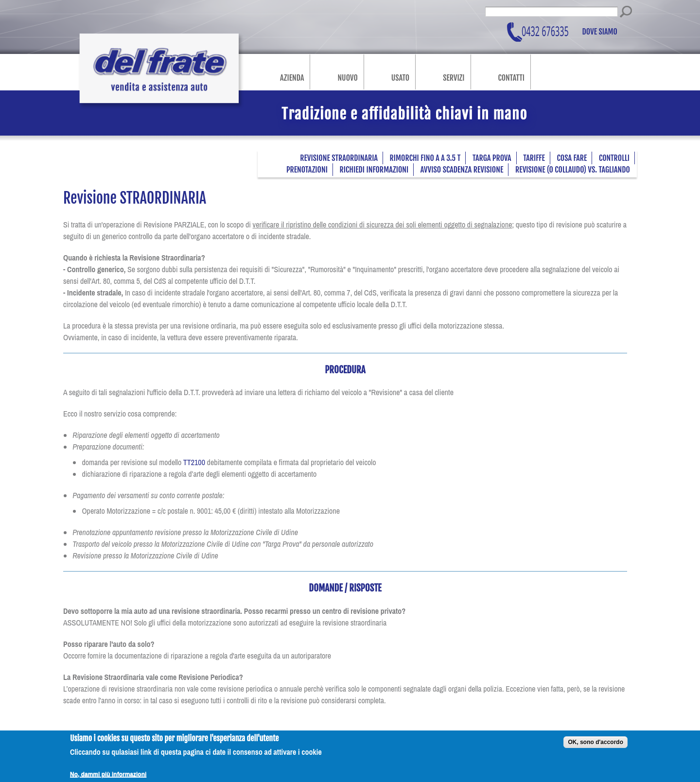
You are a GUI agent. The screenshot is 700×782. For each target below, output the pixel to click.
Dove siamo (600, 32)
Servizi (454, 78)
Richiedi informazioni (374, 170)
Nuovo (347, 78)
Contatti (511, 78)
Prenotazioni (307, 170)
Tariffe (534, 158)
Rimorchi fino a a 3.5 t (425, 158)
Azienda (292, 78)
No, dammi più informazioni (108, 778)
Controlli (614, 158)
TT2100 (194, 462)
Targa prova (492, 158)
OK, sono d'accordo (595, 746)
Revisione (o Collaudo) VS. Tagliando (573, 170)
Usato (400, 78)
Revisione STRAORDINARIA (339, 158)
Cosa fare (572, 158)
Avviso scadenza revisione (462, 170)
